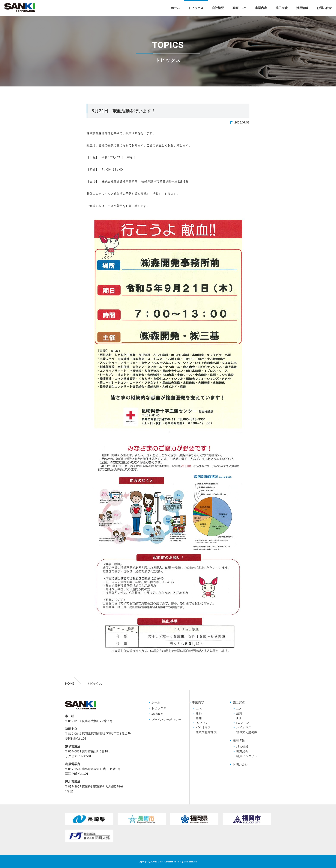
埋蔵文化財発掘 (206, 732)
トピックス (196, 8)
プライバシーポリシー (166, 720)
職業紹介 (242, 751)
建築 (199, 713)
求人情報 (242, 747)
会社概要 (218, 8)
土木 (199, 709)
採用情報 (302, 8)
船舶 (199, 718)
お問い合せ (324, 8)
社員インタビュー (248, 756)
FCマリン (202, 723)
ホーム (175, 8)
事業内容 (261, 8)
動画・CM (239, 8)
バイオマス (203, 727)
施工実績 (282, 8)
